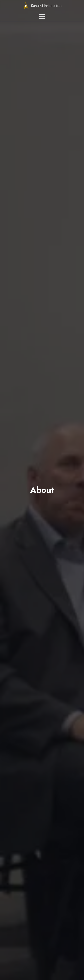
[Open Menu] (42, 17)
